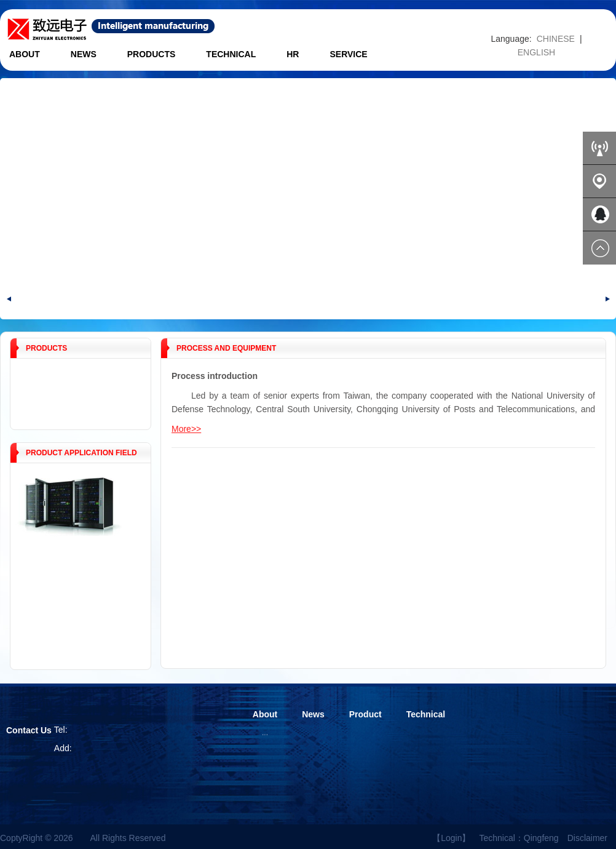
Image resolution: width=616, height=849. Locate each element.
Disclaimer (587, 838)
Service (348, 54)
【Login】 (451, 838)
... (265, 733)
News (84, 54)
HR (293, 54)
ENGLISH (536, 52)
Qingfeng (541, 838)
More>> (186, 429)
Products (152, 54)
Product (365, 714)
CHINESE (556, 39)
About (25, 54)
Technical (231, 54)
